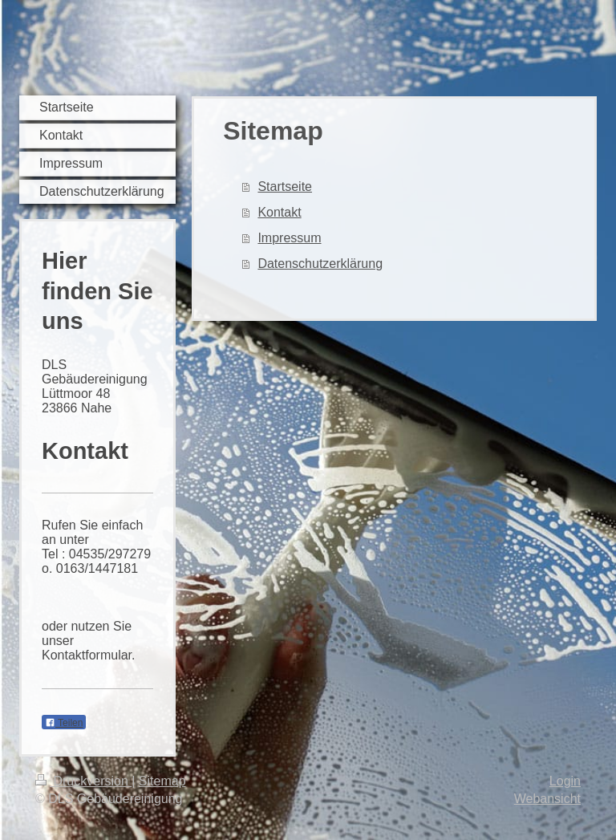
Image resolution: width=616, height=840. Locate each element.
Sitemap (162, 781)
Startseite (285, 187)
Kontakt (279, 212)
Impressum (289, 238)
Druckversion (83, 781)
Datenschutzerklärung (320, 264)
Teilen (64, 723)
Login (565, 781)
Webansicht (547, 799)
